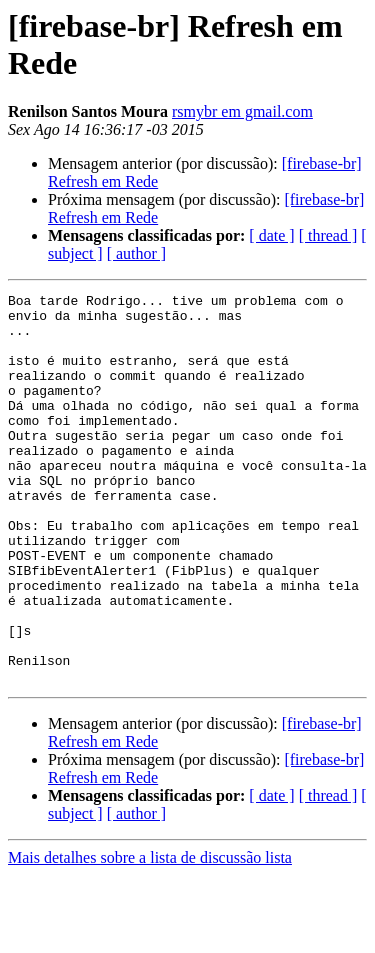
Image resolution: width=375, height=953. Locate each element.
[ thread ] (328, 235)
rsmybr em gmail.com (242, 111)
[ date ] (271, 235)
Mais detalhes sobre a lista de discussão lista (150, 935)
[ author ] (137, 253)
